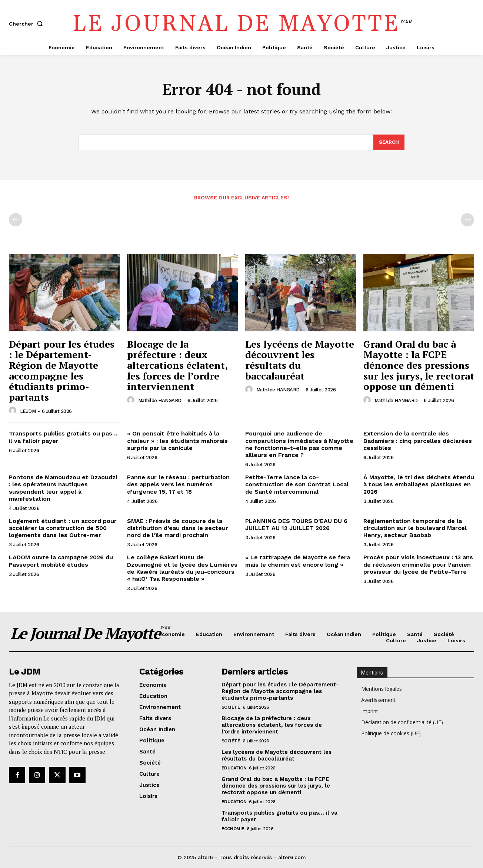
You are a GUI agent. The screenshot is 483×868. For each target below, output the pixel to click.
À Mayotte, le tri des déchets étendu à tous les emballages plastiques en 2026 (419, 484)
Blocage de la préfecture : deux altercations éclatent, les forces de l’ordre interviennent (177, 365)
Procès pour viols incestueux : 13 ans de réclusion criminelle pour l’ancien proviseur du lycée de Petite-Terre (418, 564)
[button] (27, 24)
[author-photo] (14, 411)
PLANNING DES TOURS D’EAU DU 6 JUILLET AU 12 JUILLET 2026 (296, 524)
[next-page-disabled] (467, 220)
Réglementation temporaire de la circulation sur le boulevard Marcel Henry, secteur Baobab (415, 528)
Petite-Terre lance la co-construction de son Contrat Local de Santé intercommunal (297, 484)
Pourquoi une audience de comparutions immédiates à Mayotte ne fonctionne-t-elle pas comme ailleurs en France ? (299, 444)
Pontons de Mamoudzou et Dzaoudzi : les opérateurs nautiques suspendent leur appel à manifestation (63, 488)
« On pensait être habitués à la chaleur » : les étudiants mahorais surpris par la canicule (177, 440)
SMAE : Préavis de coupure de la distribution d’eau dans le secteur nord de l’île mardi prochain (178, 528)
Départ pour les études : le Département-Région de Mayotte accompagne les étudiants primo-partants (62, 370)
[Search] (389, 142)
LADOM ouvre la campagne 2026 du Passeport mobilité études (61, 561)
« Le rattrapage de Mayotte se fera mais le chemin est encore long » (298, 561)
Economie (233, 829)
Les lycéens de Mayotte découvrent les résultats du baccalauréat (300, 360)
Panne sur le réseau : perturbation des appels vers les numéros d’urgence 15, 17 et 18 (178, 484)
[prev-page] (16, 220)
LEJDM (28, 411)
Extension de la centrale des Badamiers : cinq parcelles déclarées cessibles (418, 440)
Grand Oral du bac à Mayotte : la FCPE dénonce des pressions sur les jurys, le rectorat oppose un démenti (419, 365)
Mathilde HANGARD (160, 400)
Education (234, 768)
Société (231, 707)
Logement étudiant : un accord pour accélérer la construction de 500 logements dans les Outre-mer (63, 528)
